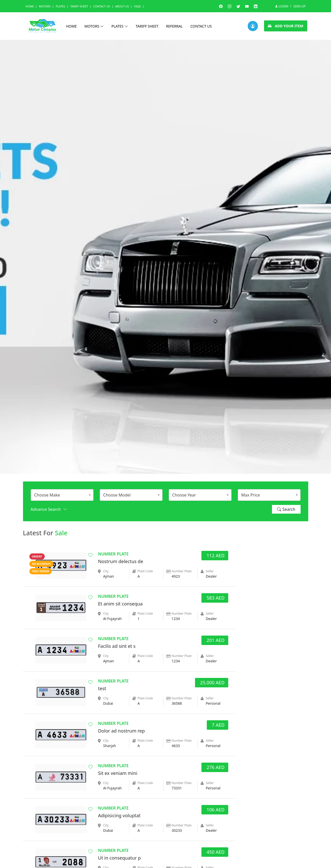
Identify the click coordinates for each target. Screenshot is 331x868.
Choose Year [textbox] (184, 495)
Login (281, 6)
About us (122, 6)
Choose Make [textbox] (47, 495)
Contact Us (102, 6)
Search (286, 509)
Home (30, 6)
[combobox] (62, 495)
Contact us (201, 26)
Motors (45, 6)
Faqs (137, 6)
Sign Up (300, 6)
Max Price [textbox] (251, 495)
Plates (60, 6)
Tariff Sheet (79, 6)
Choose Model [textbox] (117, 495)
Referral (174, 26)
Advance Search (49, 509)
